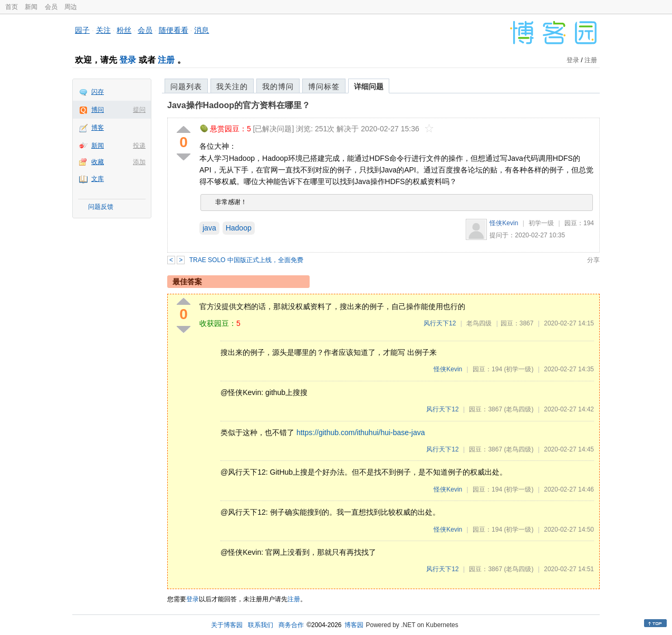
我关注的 (232, 86)
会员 (51, 7)
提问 (139, 110)
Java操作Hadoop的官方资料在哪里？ (239, 105)
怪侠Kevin (504, 223)
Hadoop (239, 228)
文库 (98, 179)
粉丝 (124, 30)
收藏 (98, 162)
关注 (103, 30)
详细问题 (369, 86)
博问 (98, 110)
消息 (201, 30)
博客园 (354, 625)
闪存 (98, 92)
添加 (139, 162)
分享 (593, 260)
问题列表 (186, 86)
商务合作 (291, 625)
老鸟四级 (479, 323)
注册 (166, 60)
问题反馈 (101, 207)
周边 (71, 7)
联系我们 (261, 625)
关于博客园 (227, 625)
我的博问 (278, 86)
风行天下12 (440, 323)
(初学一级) (519, 369)
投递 (139, 146)
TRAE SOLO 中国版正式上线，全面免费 (246, 260)
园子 (82, 30)
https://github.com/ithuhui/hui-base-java (361, 432)
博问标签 (324, 86)
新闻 (31, 7)
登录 (128, 60)
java (209, 228)
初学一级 (541, 223)
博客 (98, 128)
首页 (12, 7)
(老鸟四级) (519, 409)
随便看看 (174, 30)
